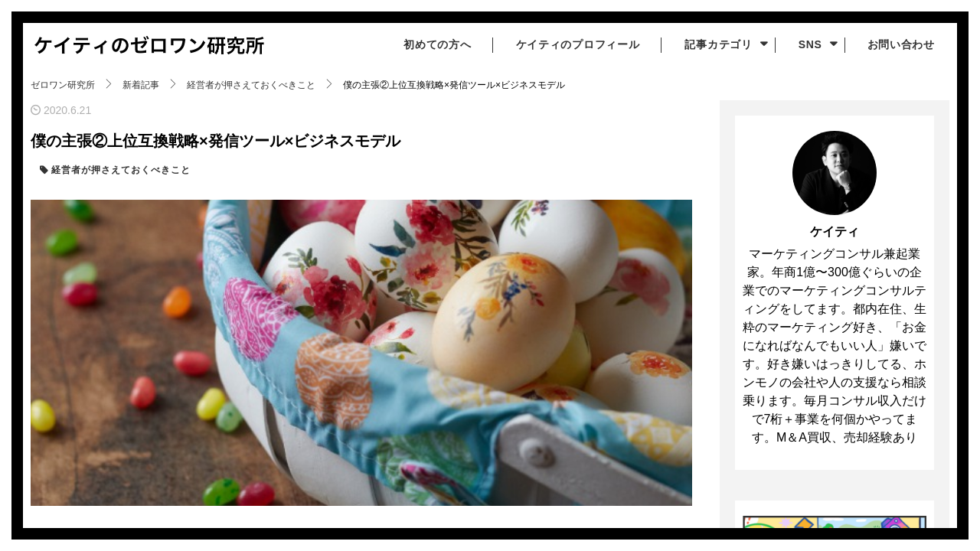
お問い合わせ (900, 44)
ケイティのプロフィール (576, 44)
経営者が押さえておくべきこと (119, 170)
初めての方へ (434, 44)
